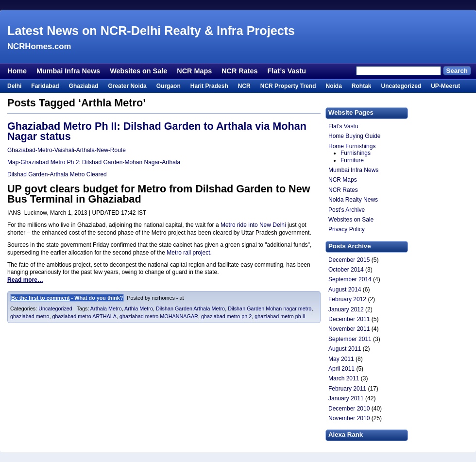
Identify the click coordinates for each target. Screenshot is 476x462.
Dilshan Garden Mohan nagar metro (270, 308)
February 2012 (347, 299)
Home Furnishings (352, 146)
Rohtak (362, 86)
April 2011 (341, 369)
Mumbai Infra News (68, 71)
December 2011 (349, 319)
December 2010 (349, 409)
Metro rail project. (189, 253)
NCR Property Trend (288, 86)
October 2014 (346, 270)
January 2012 (346, 309)
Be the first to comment (41, 298)
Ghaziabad (84, 86)
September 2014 (350, 279)
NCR (244, 86)
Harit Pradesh (209, 86)
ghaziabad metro (30, 316)
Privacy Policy (347, 229)
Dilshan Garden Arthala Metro (190, 308)
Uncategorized (401, 86)
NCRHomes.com (39, 46)
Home (17, 71)
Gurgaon (169, 86)
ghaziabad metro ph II (280, 316)
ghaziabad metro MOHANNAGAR (159, 316)
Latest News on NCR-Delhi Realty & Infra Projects (151, 31)
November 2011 (349, 329)
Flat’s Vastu (287, 71)
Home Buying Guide (354, 136)
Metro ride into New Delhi (254, 225)
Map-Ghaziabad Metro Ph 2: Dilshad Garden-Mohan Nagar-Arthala (94, 162)
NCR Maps (194, 71)
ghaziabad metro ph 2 (226, 316)
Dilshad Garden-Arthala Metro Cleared (57, 174)
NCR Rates (239, 71)
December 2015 (349, 260)
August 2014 (345, 290)
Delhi (14, 86)
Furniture (352, 160)
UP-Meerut (445, 86)
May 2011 (341, 359)
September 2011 (350, 339)
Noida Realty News (353, 200)
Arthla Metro (139, 308)
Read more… (25, 280)
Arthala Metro (106, 308)
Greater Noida (127, 86)
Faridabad (45, 86)
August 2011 (345, 349)
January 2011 (346, 398)
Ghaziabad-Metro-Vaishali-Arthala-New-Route (67, 150)
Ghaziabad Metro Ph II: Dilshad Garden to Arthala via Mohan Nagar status (157, 131)
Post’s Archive (347, 210)
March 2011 (344, 378)
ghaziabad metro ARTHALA (84, 316)
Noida (333, 86)
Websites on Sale (138, 71)
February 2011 (347, 389)
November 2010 (349, 418)
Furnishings (356, 153)
